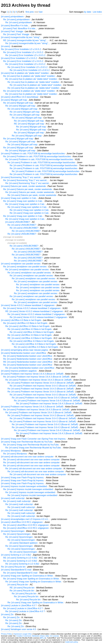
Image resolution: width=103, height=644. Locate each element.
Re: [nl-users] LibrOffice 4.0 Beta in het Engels (25, 323)
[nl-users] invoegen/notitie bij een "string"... (21, 37)
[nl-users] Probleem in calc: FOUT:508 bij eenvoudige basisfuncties (33, 153)
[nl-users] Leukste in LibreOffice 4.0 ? (19, 605)
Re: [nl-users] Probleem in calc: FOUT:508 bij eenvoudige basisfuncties (37, 156)
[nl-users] (5, 46)
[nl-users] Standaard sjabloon (24, 543)
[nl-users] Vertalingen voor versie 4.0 (19, 629)
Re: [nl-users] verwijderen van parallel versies (25, 267)
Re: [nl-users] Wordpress (15, 454)
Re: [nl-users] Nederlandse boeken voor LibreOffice (28, 356)
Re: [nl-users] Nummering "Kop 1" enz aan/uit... (26, 180)
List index (97, 12)
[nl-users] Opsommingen (13, 531)
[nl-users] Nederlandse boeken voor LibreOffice (24, 353)
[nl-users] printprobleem (12, 17)
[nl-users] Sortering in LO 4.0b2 (16, 555)
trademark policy (72, 642)
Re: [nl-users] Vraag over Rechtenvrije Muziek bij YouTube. (31, 445)
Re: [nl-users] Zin (11, 617)
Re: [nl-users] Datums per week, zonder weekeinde (28, 189)
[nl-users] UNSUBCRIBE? (18, 222)
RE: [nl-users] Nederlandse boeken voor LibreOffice (28, 362)
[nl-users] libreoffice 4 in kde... (15, 26)
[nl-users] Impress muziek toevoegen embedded (24, 486)
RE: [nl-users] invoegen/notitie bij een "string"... (26, 40)
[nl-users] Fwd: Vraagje (12, 31)
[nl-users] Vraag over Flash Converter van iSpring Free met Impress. (34, 439)
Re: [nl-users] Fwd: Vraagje (16, 34)
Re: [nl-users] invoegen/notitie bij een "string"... (28, 43)
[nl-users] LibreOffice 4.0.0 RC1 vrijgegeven (22, 522)
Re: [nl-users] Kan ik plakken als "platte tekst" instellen (29, 76)
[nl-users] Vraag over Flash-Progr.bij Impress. (23, 478)
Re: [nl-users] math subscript (17, 501)
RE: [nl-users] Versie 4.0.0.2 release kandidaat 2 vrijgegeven (34, 311)
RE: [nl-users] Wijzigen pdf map (29, 124)
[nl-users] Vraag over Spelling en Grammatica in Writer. (27, 576)
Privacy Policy (6, 634)
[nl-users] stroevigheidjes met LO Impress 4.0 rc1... (25, 519)
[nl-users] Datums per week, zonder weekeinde (23, 186)
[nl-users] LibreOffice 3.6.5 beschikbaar (20, 97)
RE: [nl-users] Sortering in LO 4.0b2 (20, 558)
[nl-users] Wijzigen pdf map (14, 100)
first (27, 12)
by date (88, 12)
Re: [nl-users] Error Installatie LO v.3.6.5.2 (21, 49)
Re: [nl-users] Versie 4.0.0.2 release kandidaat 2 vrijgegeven (32, 308)
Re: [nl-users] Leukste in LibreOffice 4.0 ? (23, 608)
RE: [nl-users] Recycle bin (22, 588)
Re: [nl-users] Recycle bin (13, 567)
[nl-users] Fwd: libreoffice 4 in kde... (20, 28)
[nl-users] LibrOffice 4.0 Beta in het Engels (21, 320)
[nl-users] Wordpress (11, 451)
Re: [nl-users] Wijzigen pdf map (18, 103)
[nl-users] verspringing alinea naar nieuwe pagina (24, 350)
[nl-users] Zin (7, 614)
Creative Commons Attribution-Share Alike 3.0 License (38, 636)
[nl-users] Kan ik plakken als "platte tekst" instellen (25, 73)
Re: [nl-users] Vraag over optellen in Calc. (23, 201)
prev (32, 12)
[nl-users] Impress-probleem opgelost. (19, 371)
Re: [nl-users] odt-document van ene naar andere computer (31, 460)
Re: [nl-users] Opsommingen (17, 534)
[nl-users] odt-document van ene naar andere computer (27, 457)
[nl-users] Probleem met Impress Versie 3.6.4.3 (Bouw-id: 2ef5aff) (32, 374)
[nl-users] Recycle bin (18, 585)
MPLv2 (43, 638)
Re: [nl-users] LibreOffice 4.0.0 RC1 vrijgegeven (26, 525)
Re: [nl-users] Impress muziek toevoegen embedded (28, 489)
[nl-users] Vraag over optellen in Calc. (19, 198)
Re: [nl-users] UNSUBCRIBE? (22, 225)
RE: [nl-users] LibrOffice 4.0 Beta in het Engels (30, 338)
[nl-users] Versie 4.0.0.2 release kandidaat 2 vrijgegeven (28, 305)
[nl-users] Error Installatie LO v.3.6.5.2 (19, 58)
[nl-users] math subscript (13, 498)
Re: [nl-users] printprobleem (16, 19)
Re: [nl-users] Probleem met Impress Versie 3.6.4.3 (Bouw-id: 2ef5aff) (36, 377)
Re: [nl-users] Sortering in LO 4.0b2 (20, 561)
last (41, 12)
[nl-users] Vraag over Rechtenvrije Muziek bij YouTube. (27, 442)
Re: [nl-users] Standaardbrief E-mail (20, 573)
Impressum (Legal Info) (22, 634)
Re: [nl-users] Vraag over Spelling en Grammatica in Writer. (31, 579)
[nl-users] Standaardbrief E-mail (16, 570)
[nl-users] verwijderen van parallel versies (21, 264)
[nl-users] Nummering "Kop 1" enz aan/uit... (22, 177)
